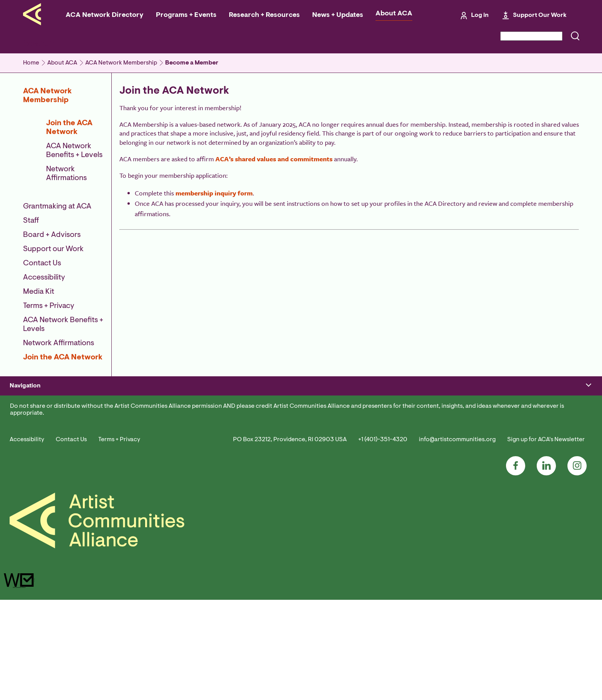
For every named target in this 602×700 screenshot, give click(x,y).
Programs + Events (186, 15)
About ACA (394, 14)
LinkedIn (546, 566)
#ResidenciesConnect (148, 376)
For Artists (245, 357)
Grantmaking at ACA (57, 207)
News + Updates (338, 15)
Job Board (356, 376)
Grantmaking (26, 442)
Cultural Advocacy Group (486, 367)
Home (31, 63)
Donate (18, 432)
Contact (131, 479)
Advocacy (21, 451)
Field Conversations (145, 395)
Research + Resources (264, 15)
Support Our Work (540, 15)
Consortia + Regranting (150, 386)
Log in (480, 15)
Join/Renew (24, 357)
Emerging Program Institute (156, 367)
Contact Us (42, 263)
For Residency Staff (256, 367)
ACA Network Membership (121, 63)
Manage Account (30, 367)
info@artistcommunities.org (457, 540)
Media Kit (39, 292)
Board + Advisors (52, 235)
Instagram (577, 566)
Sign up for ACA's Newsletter (546, 540)
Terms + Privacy (49, 306)
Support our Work (53, 249)
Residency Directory (257, 376)
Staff (31, 221)
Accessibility (44, 278)
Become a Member (192, 63)
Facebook (516, 566)
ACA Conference (142, 357)
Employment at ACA (146, 470)
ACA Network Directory (105, 15)
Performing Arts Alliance (486, 376)
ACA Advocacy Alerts (481, 357)
